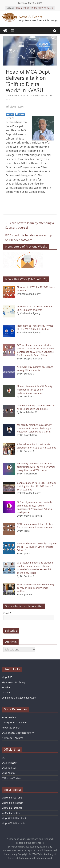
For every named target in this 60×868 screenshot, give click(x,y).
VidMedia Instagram (13, 803)
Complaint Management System (19, 698)
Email (7, 613)
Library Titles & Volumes (15, 722)
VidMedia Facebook (12, 808)
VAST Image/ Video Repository (18, 733)
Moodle (6, 687)
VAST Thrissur (9, 763)
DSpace (6, 693)
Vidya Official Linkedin (14, 823)
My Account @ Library (13, 682)
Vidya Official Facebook (14, 818)
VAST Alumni (9, 773)
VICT (4, 758)
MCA (8, 100)
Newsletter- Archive (12, 738)
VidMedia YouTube (12, 798)
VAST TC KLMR (9, 768)
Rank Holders (9, 717)
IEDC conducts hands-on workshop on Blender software (28, 238)
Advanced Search (11, 728)
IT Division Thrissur (12, 778)
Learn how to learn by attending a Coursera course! (29, 225)
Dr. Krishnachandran (39, 95)
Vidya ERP (7, 677)
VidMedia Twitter (11, 813)
